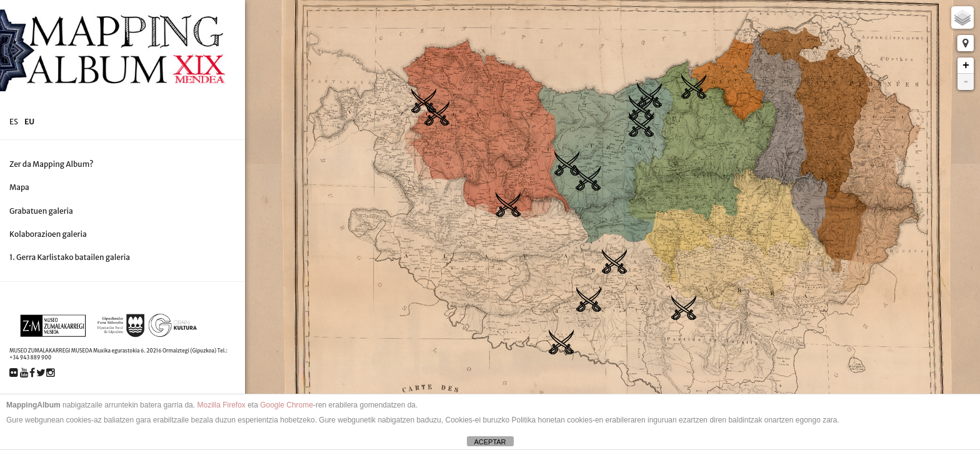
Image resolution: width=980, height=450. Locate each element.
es (14, 122)
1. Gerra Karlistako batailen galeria (70, 257)
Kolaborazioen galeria (48, 234)
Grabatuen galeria (41, 211)
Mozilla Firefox (221, 405)
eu (29, 122)
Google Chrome (287, 405)
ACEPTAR (490, 442)
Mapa (19, 187)
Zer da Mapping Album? (52, 164)
